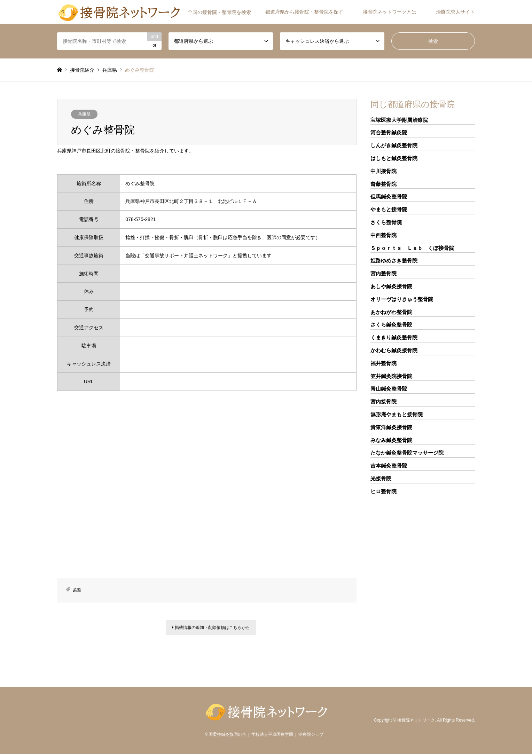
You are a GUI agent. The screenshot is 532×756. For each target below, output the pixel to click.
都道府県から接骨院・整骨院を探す (304, 12)
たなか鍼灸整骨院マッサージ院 (407, 453)
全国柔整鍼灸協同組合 (225, 737)
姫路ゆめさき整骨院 (394, 261)
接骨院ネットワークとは (390, 12)
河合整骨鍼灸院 (389, 132)
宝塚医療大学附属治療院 (399, 120)
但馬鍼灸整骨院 (389, 196)
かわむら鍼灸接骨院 (394, 350)
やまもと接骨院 (389, 209)
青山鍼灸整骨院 (389, 389)
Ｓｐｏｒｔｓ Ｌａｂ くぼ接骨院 (412, 248)
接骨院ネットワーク (416, 722)
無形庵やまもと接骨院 (397, 414)
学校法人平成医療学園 (272, 737)
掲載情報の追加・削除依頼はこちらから (211, 629)
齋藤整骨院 (384, 184)
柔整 (77, 590)
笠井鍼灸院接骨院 (391, 376)
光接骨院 (381, 478)
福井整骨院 (384, 363)
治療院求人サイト (455, 12)
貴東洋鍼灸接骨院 (391, 427)
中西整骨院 (384, 235)
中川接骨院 (384, 171)
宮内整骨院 (384, 273)
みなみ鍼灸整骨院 (391, 440)
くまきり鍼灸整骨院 (394, 337)
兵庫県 (84, 114)
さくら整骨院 (386, 222)
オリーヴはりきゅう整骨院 (402, 299)
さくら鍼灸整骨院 (391, 325)
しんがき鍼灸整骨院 (394, 145)
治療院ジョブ (311, 737)
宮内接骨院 (384, 401)
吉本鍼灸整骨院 (389, 466)
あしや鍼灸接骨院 (391, 286)
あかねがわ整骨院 (391, 312)
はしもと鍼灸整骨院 (394, 158)
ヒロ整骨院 (384, 491)
